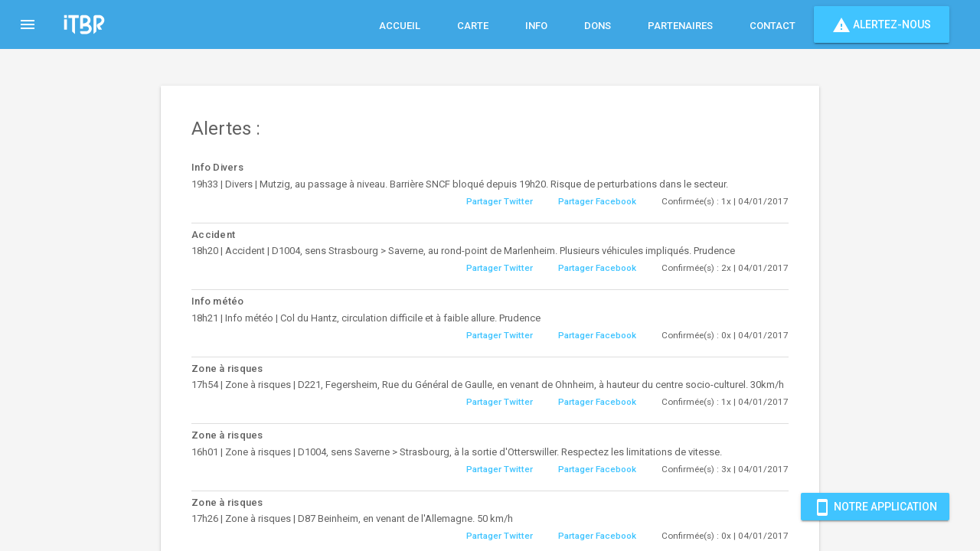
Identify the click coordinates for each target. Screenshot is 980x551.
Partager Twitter (500, 201)
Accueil (400, 26)
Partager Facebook (597, 201)
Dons (598, 26)
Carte (473, 26)
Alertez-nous (882, 24)
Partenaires (680, 26)
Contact (773, 26)
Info (536, 26)
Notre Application (875, 507)
